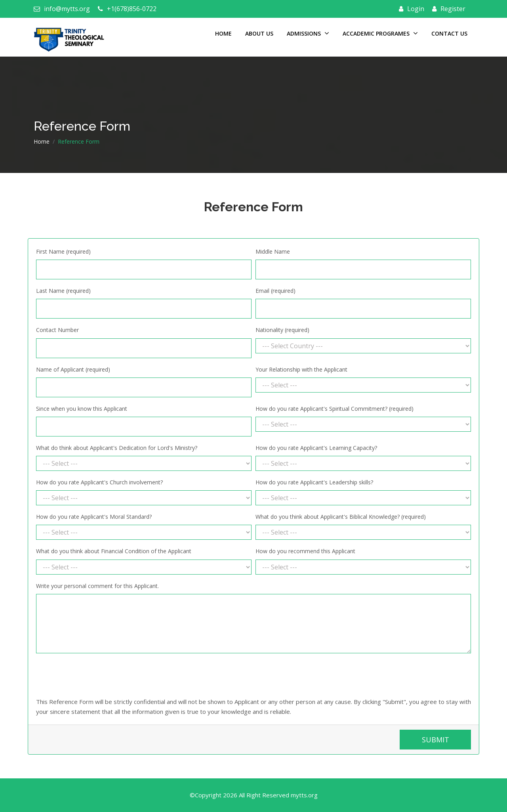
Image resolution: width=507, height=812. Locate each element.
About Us (259, 33)
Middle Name (273, 251)
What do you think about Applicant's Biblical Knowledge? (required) (341, 517)
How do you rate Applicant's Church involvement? (99, 482)
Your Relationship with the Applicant (301, 369)
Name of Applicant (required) (73, 369)
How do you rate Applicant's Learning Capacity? (316, 448)
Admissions (308, 33)
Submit (436, 740)
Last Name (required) (63, 291)
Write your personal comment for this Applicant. (97, 586)
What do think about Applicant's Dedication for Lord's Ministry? (117, 448)
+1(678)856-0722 (127, 9)
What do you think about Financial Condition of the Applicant (114, 551)
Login (412, 9)
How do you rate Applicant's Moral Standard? (94, 517)
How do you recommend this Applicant (305, 551)
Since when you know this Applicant (82, 409)
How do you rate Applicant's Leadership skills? (314, 482)
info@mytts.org (62, 9)
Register (449, 9)
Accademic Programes (380, 33)
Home (223, 33)
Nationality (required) (282, 330)
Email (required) (275, 291)
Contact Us (449, 33)
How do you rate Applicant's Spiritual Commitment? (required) (335, 409)
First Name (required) (63, 251)
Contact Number (57, 330)
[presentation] (96, 675)
